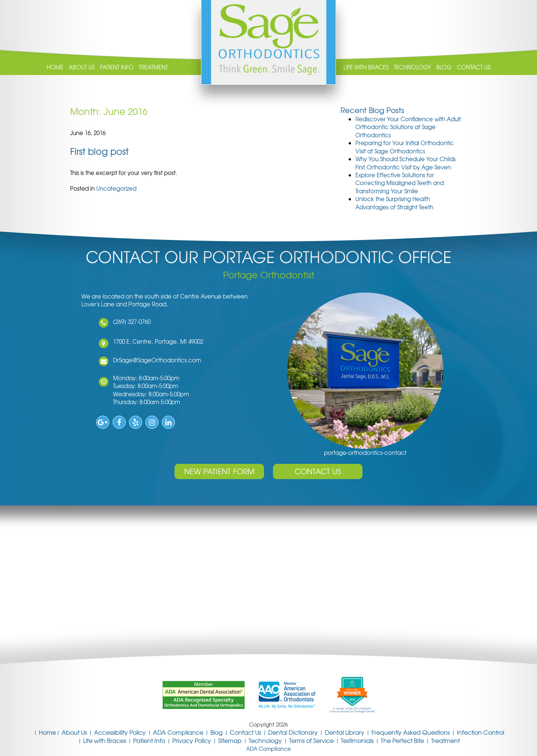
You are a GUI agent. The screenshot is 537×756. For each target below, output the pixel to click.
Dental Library (345, 732)
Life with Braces (366, 67)
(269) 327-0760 (130, 322)
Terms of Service (311, 740)
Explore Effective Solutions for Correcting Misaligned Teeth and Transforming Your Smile (400, 183)
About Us (82, 67)
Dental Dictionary (293, 732)
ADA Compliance (178, 732)
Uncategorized (116, 188)
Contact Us (474, 67)
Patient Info (117, 67)
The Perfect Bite (402, 740)
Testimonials (357, 740)
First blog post (99, 151)
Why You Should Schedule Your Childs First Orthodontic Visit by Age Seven (406, 163)
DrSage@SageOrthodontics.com (155, 360)
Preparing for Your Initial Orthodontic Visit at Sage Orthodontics (405, 147)
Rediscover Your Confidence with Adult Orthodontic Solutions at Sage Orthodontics (408, 127)
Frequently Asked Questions (411, 732)
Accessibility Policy (120, 732)
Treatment (153, 67)
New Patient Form (219, 471)
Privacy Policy (192, 740)
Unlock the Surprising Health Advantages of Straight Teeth (394, 203)
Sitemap (230, 740)
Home (55, 67)
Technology (412, 67)
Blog (444, 67)
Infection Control (481, 732)
